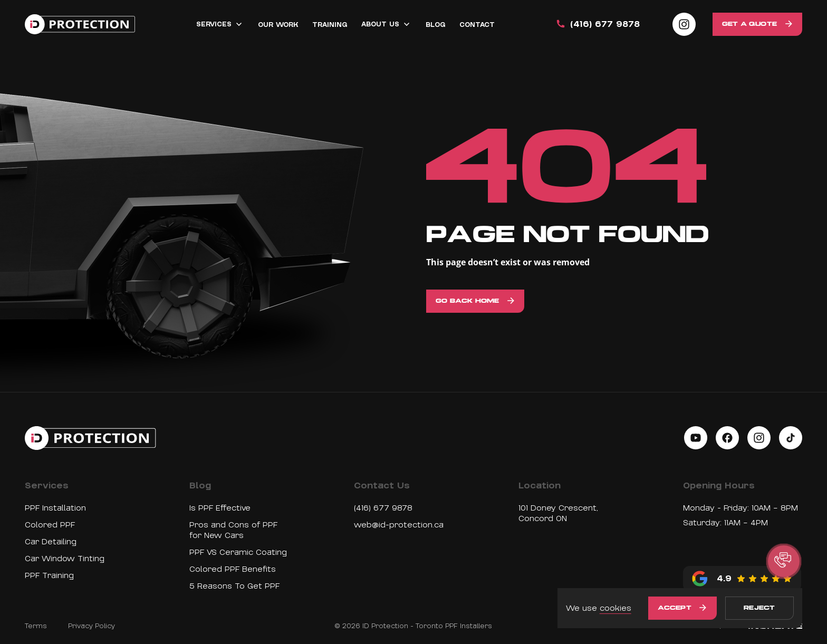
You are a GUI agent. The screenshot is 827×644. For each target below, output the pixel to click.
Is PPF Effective (220, 508)
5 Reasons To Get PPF (234, 586)
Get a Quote (749, 24)
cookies (616, 608)
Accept (675, 608)
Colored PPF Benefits (233, 569)
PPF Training (49, 575)
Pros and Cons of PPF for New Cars (233, 530)
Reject (759, 608)
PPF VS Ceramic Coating (238, 552)
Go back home (467, 301)
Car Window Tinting (65, 559)
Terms (36, 626)
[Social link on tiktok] (791, 438)
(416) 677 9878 (383, 508)
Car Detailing (51, 542)
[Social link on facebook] (727, 438)
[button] (784, 561)
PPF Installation (55, 508)
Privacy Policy (92, 626)
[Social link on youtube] (696, 438)
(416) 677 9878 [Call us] (598, 24)
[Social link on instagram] (684, 24)
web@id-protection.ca (399, 525)
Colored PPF (50, 525)
